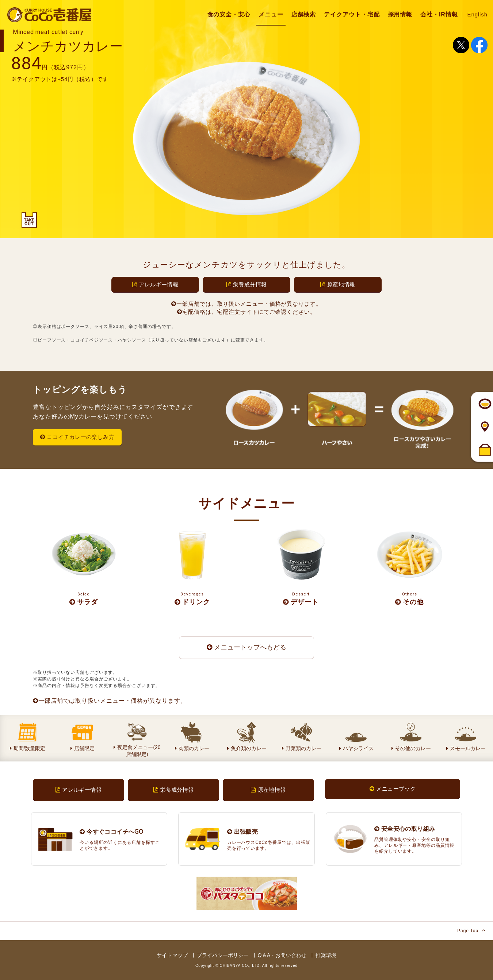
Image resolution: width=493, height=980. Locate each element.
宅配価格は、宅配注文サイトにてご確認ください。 (246, 312)
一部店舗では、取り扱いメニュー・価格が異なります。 (246, 304)
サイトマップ (172, 955)
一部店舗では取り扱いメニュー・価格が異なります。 (110, 701)
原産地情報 (338, 284)
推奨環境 (326, 955)
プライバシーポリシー (223, 955)
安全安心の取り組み (405, 829)
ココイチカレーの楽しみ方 (77, 437)
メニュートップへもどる (246, 647)
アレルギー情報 (155, 284)
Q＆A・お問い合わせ (282, 955)
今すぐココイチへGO (111, 832)
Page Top (471, 930)
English (478, 14)
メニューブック (393, 789)
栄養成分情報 (247, 284)
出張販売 (242, 832)
